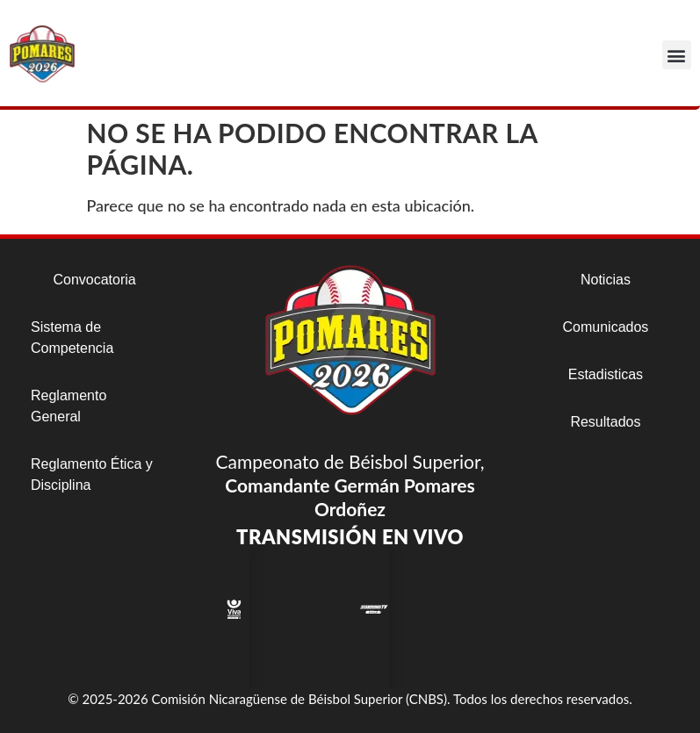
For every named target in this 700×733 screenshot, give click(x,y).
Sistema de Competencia (72, 338)
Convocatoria (94, 280)
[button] (677, 55)
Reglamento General (69, 406)
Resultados (605, 422)
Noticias (606, 280)
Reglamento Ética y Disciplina (92, 474)
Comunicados (606, 327)
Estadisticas (606, 374)
